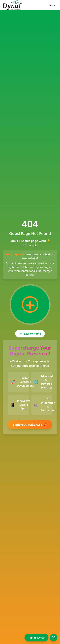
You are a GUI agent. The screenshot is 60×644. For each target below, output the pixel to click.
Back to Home (30, 334)
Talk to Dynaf (36, 638)
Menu (52, 5)
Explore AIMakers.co (31, 425)
